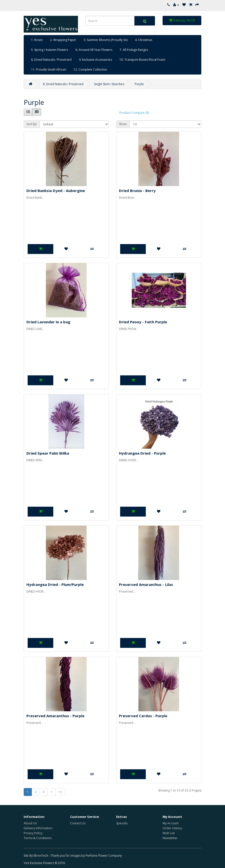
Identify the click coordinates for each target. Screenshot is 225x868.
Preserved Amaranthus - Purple (55, 716)
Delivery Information (38, 828)
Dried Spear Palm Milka (48, 453)
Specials (122, 823)
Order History (172, 828)
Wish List (169, 833)
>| (60, 792)
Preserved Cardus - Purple (143, 716)
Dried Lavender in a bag (48, 322)
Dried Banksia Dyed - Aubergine (56, 191)
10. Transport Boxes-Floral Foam (142, 60)
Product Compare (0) (134, 113)
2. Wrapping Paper (63, 40)
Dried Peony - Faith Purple (143, 322)
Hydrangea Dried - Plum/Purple (55, 584)
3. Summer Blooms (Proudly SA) (106, 40)
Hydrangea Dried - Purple (142, 453)
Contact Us (78, 823)
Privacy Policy (33, 833)
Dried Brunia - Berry (137, 191)
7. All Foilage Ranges (134, 50)
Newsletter (170, 838)
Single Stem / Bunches (109, 84)
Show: (123, 124)
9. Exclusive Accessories (95, 60)
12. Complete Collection (90, 69)
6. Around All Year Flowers (94, 50)
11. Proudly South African (49, 69)
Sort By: (32, 124)
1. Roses (37, 40)
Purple (139, 84)
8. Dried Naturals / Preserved (51, 60)
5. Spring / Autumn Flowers (50, 50)
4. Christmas (144, 40)
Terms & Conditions (38, 838)
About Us (30, 823)
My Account (171, 823)
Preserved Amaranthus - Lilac (146, 584)
